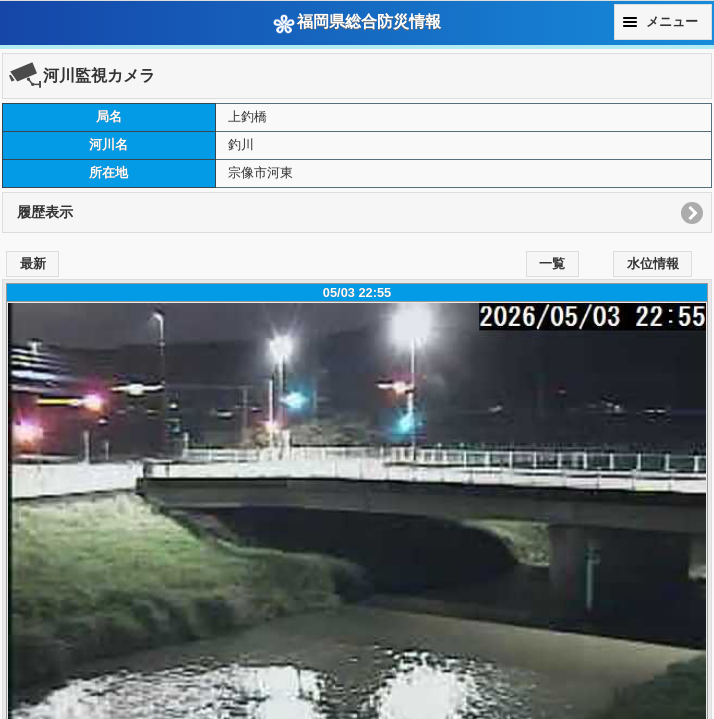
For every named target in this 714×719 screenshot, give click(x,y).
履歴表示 (45, 212)
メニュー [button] (672, 22)
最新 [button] (33, 264)
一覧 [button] (552, 264)
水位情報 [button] (653, 264)
